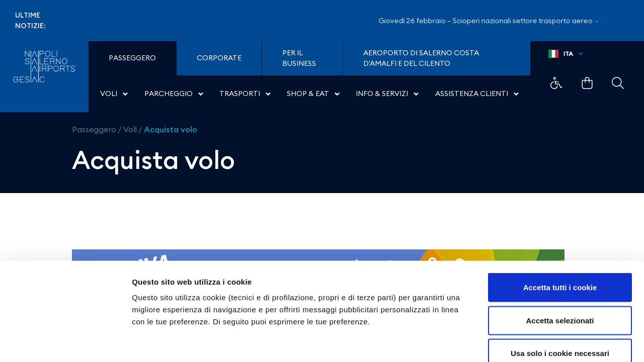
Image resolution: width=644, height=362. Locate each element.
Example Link (556, 83)
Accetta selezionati (560, 263)
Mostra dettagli (529, 342)
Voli (130, 129)
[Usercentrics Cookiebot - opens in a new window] (65, 342)
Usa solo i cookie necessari (560, 296)
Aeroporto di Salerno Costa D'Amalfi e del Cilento (421, 58)
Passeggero (94, 129)
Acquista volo (171, 129)
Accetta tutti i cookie (560, 230)
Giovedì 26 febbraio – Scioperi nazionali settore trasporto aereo (492, 21)
